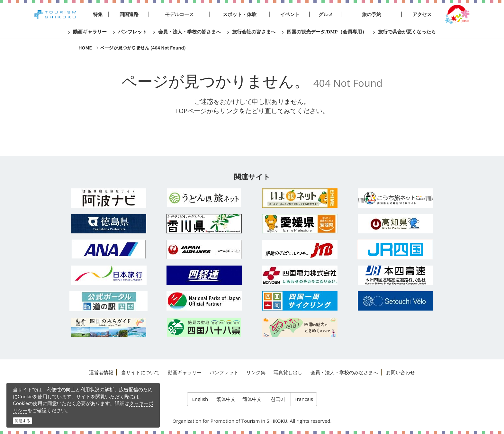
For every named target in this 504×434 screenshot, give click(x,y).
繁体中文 (226, 399)
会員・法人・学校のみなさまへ (344, 372)
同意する (22, 421)
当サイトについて (140, 372)
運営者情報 (101, 372)
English (200, 399)
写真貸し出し (288, 372)
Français (304, 399)
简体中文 (252, 399)
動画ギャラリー (185, 372)
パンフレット (224, 372)
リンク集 (256, 372)
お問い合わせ (401, 372)
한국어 (278, 399)
